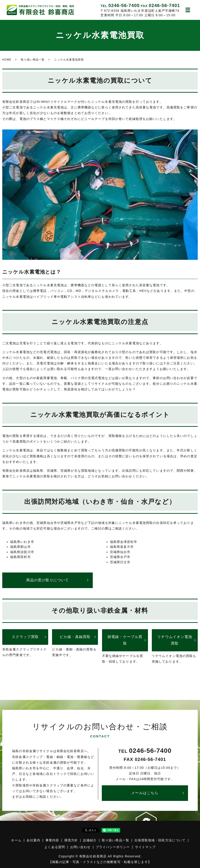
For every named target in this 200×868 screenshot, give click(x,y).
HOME (7, 60)
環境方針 (71, 840)
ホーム (16, 840)
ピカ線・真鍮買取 (75, 637)
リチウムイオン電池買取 (175, 640)
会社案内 (33, 840)
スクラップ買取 (25, 637)
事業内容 (52, 840)
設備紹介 (90, 840)
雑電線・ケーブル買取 (125, 640)
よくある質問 (55, 847)
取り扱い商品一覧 (33, 60)
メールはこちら (145, 793)
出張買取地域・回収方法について (160, 840)
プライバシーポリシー (113, 847)
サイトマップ (145, 847)
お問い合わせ (80, 847)
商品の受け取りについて (48, 580)
